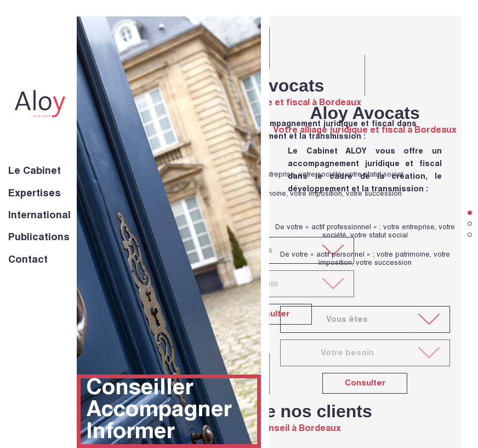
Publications (39, 238)
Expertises (35, 194)
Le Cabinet (35, 172)
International (39, 216)
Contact (28, 260)
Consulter (365, 384)
